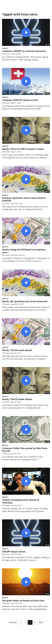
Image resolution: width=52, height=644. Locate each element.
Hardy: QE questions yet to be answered (25, 301)
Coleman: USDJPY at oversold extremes (24, 51)
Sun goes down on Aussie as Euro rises (23, 600)
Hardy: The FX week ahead (17, 350)
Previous (13, 622)
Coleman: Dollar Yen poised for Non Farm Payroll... (25, 450)
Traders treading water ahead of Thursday (21, 501)
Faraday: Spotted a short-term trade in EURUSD (24, 199)
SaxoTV (5, 48)
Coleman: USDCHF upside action (20, 100)
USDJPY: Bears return (14, 552)
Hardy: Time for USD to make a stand (23, 149)
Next (41, 622)
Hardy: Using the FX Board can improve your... (24, 251)
